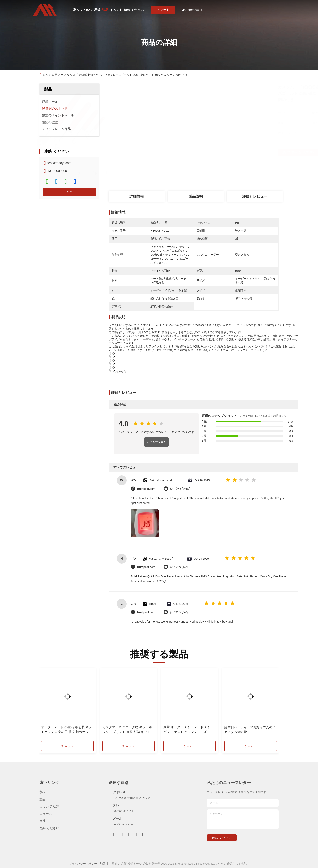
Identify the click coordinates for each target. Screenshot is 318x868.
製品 (105, 10)
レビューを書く (156, 442)
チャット (163, 10)
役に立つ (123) (179, 567)
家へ (76, 10)
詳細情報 (137, 196)
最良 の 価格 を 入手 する (220, 152)
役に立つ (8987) (180, 489)
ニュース (46, 814)
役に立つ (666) (179, 612)
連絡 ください (134, 10)
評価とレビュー (255, 196)
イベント (116, 10)
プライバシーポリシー (83, 864)
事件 (42, 821)
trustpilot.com (146, 489)
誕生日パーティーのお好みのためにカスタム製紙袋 (250, 730)
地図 (103, 864)
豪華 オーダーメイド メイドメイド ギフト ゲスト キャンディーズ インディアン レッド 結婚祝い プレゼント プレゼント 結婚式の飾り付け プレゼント (189, 730)
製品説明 (196, 196)
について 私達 (91, 10)
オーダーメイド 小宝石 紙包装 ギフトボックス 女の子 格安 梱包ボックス (67, 730)
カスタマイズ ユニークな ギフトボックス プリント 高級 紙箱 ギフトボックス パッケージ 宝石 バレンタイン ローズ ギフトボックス (128, 730)
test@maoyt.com (59, 163)
